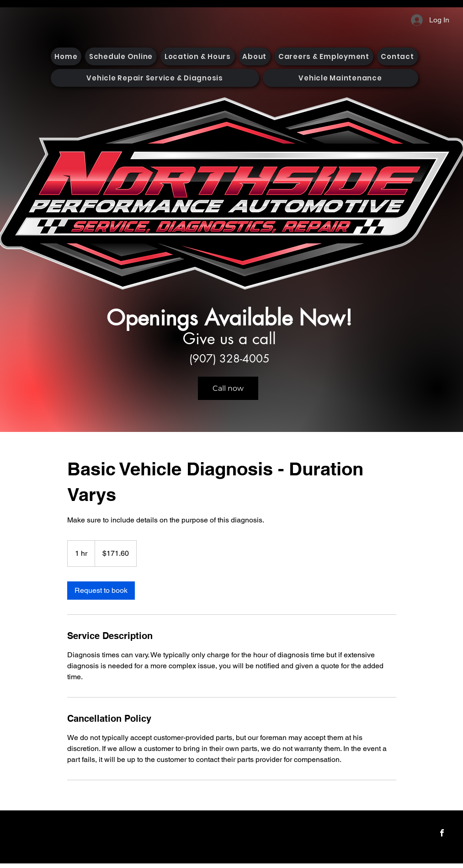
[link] (101, 591)
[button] (155, 78)
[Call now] (228, 388)
